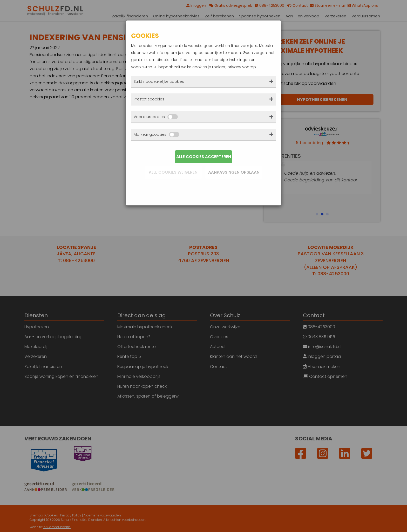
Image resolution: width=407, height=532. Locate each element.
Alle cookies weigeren (173, 172)
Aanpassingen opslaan (234, 172)
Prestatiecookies (149, 99)
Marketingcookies (157, 134)
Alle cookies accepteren (204, 157)
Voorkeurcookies (156, 117)
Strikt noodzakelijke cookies (159, 81)
